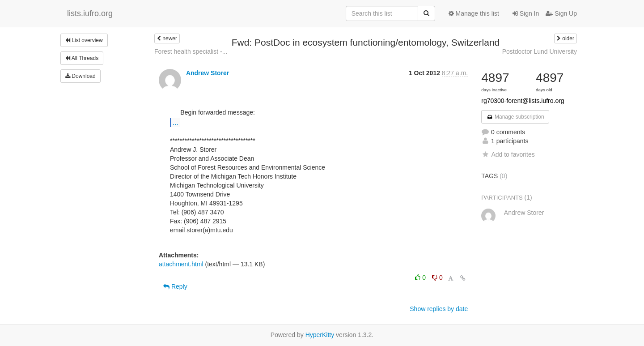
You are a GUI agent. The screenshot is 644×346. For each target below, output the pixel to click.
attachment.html (181, 264)
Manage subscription (515, 117)
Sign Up (561, 13)
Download (80, 76)
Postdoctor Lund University (540, 51)
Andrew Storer (208, 73)
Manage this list (474, 13)
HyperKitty (320, 335)
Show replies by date (439, 309)
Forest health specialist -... (191, 51)
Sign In (526, 13)
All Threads (82, 58)
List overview (84, 40)
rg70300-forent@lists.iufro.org (523, 101)
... (176, 122)
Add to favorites (508, 154)
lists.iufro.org (90, 13)
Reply (175, 286)
